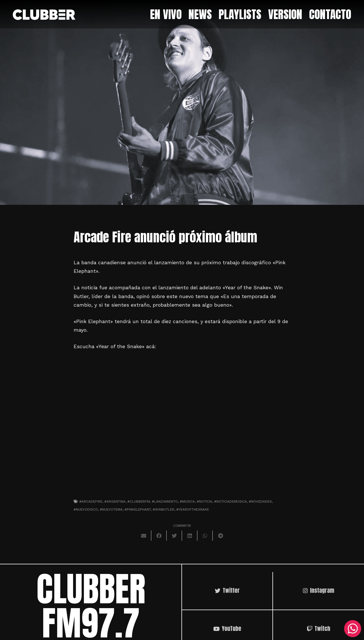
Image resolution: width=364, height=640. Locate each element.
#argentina (115, 501)
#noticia (204, 501)
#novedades (260, 501)
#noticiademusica (230, 501)
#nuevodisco (86, 509)
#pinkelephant (138, 509)
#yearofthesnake (193, 509)
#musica (187, 501)
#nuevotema (111, 509)
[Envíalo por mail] (144, 536)
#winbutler (164, 509)
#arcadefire (91, 501)
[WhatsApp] (353, 629)
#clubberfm (139, 501)
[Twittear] (174, 536)
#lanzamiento (165, 501)
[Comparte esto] (159, 536)
